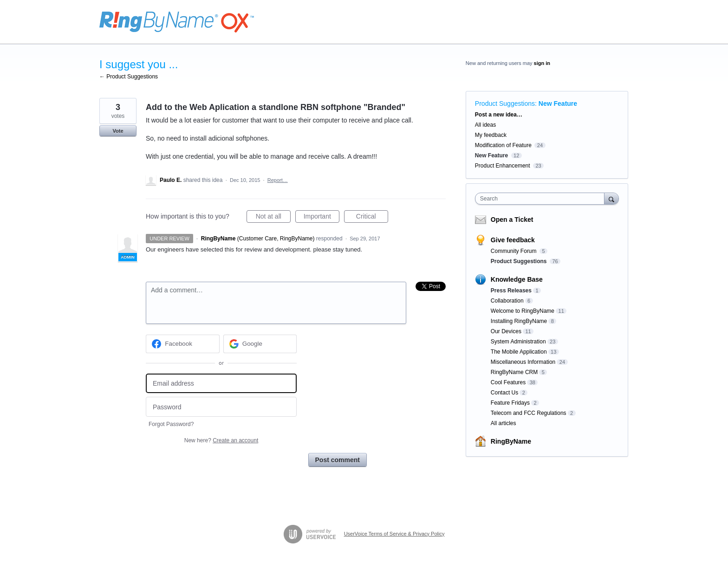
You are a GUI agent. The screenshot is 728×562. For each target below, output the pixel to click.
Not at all (273, 218)
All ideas (485, 125)
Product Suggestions (505, 103)
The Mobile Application (519, 352)
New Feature (558, 103)
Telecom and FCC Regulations (529, 413)
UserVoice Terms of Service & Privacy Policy (394, 534)
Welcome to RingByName (523, 311)
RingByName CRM (514, 372)
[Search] (611, 198)
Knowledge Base (517, 279)
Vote (118, 131)
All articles (504, 423)
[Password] (221, 407)
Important (322, 218)
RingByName (511, 441)
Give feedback (513, 240)
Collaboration (507, 301)
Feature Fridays (510, 403)
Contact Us (504, 393)
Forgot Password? (171, 424)
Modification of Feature (503, 145)
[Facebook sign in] (183, 344)
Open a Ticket (512, 220)
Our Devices (506, 331)
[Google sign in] (260, 344)
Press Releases (511, 291)
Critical (372, 218)
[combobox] (542, 199)
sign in (542, 63)
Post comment (338, 460)
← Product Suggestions (129, 77)
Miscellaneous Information (523, 362)
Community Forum (514, 251)
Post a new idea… (499, 115)
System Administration (518, 342)
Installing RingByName (519, 321)
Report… (278, 180)
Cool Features (508, 382)
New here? (221, 440)
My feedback (491, 135)
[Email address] (221, 384)
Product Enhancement (503, 166)
